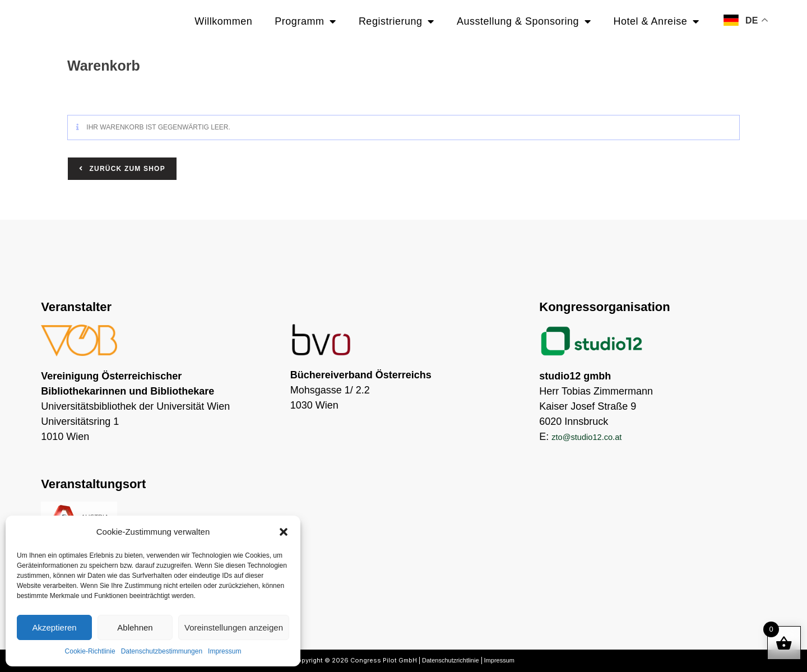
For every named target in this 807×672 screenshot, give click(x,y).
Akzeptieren (54, 627)
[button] (284, 532)
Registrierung (396, 21)
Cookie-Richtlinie (90, 651)
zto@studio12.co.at (595, 437)
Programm (305, 21)
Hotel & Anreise (657, 21)
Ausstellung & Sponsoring (524, 21)
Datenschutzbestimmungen (162, 651)
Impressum (224, 651)
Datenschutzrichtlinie (451, 660)
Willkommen (223, 21)
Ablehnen (135, 627)
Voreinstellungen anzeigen (234, 627)
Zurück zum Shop (126, 169)
